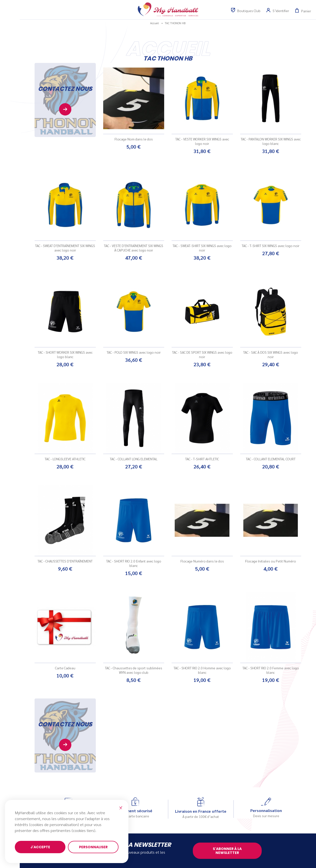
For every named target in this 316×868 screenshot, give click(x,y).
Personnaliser (93, 847)
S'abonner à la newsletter (227, 851)
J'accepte (40, 847)
